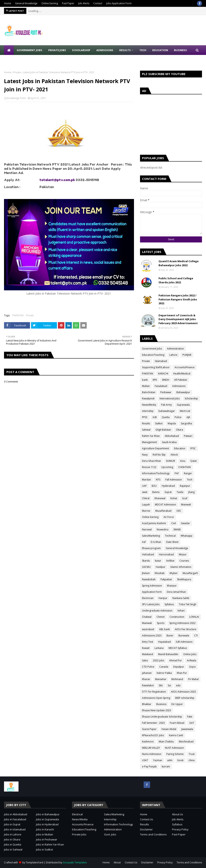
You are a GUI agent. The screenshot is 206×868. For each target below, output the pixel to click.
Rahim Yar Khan (151, 436)
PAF (177, 473)
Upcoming (167, 467)
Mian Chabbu (166, 742)
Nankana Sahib (181, 598)
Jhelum (146, 573)
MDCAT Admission (165, 505)
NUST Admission (174, 748)
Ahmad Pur (176, 660)
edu (178, 685)
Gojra (192, 667)
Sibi (161, 685)
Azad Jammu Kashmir (154, 523)
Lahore (173, 355)
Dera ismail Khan (176, 592)
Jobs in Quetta (13, 844)
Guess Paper (149, 729)
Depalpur (179, 667)
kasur (158, 561)
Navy (145, 455)
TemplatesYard (35, 862)
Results (146, 423)
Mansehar (161, 679)
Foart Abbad (177, 723)
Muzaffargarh (190, 573)
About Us (178, 814)
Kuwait (146, 648)
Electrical (77, 814)
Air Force (169, 517)
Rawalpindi (148, 398)
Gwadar (185, 523)
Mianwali (186, 505)
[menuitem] (9, 50)
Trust (192, 754)
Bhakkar (147, 704)
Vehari (181, 611)
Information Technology (118, 824)
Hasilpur (161, 567)
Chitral (146, 498)
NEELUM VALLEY (151, 748)
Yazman (158, 760)
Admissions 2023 (152, 636)
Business (161, 704)
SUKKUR (170, 461)
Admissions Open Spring (156, 698)
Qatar (194, 461)
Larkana (159, 648)
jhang (191, 492)
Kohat (174, 498)
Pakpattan (166, 579)
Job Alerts (84, 3)
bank (145, 380)
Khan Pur (182, 673)
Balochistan (149, 392)
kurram (166, 766)
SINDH (166, 380)
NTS (158, 480)
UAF (144, 486)
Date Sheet (172, 542)
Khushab (160, 573)
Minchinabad (186, 742)
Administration (175, 349)
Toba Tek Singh (187, 604)
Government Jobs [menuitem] (29, 50)
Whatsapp (186, 536)
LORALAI (194, 617)
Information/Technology (156, 473)
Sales (145, 660)
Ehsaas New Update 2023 (157, 710)
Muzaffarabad (163, 511)
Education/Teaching (153, 355)
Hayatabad (164, 642)
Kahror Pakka (164, 673)
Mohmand (177, 679)
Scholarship (191, 398)
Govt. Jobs (110, 834)
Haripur (163, 598)
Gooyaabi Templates (75, 862)
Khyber (174, 573)
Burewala (184, 636)
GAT (192, 723)
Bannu (156, 492)
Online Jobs (190, 654)
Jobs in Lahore (13, 834)
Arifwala (192, 660)
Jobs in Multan (45, 834)
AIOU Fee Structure (186, 629)
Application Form (152, 592)
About (117, 862)
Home (8, 3)
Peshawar (166, 392)
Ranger (188, 473)
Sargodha (186, 423)
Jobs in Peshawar (47, 839)
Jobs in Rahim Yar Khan (50, 844)
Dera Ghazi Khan (151, 461)
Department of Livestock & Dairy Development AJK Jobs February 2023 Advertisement (178, 319)
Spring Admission (152, 586)
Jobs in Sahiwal (13, 849)
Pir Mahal (193, 679)
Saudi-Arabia (169, 442)
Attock (174, 455)
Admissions (179, 386)
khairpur (172, 586)
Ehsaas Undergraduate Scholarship (162, 717)
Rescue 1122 (149, 467)
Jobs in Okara (12, 839)
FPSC (193, 448)
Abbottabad (172, 436)
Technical (170, 536)
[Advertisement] (171, 124)
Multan (146, 386)
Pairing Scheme (175, 754)
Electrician (148, 598)
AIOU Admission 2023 (183, 692)
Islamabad (161, 361)
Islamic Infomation (181, 567)
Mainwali (147, 623)
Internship (110, 819)
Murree (146, 511)
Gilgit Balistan (163, 430)
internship (148, 411)
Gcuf (185, 498)
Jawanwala (187, 729)
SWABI (177, 529)
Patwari (188, 436)
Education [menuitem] (160, 50)
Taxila (180, 492)
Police (178, 417)
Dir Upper (177, 704)
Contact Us (147, 819)
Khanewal (160, 498)
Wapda (172, 423)
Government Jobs (152, 349)
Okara (180, 430)
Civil (174, 523)
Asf (144, 542)
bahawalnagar (167, 411)
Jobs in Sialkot (44, 849)
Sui (169, 685)
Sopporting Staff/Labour (156, 367)
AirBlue (170, 561)
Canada (164, 667)
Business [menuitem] (180, 50)
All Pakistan (181, 380)
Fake (190, 717)
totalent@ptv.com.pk (57, 180)
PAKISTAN (18, 315)
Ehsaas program (151, 548)
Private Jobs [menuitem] (57, 50)
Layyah (146, 505)
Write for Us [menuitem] (16, 60)
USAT (145, 760)
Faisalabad (161, 386)
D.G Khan (156, 542)
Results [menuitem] (125, 50)
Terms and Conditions (153, 834)
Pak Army (166, 405)
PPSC (145, 417)
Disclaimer (146, 829)
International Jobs (170, 398)
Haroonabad (166, 554)
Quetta (166, 417)
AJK (188, 417)
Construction (177, 617)
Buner (170, 636)
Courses (184, 561)
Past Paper (68, 3)
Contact (98, 3)
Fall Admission (174, 480)
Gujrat (168, 492)
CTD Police (148, 667)
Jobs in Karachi (45, 829)
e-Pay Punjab (149, 766)
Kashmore (148, 742)
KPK (155, 380)
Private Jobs (79, 834)
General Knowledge (26, 3)
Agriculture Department (156, 448)
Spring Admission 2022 (182, 623)
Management (149, 442)
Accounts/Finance (185, 367)
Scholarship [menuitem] (81, 50)
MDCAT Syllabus (178, 648)
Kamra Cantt (176, 735)
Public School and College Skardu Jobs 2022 (176, 280)
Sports (161, 623)
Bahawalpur (183, 392)
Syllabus (169, 604)
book (180, 760)
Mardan (146, 480)
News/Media (149, 405)
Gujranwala (183, 405)
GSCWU (146, 567)
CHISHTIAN (184, 467)
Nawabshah (149, 579)
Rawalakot (148, 685)
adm (170, 760)
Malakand (148, 654)
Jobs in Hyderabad (47, 824)
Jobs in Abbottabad (16, 814)
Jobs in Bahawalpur (48, 814)
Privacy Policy (180, 829)
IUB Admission (184, 642)
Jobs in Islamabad (15, 829)
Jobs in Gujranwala (47, 819)
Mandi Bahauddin (168, 654)
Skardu (146, 561)
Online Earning (50, 3)
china (192, 760)
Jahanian (147, 673)
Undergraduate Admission (157, 611)
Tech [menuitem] (143, 50)
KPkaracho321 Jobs (153, 735)
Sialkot (159, 423)
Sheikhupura (184, 579)
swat (145, 492)
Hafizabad (148, 554)
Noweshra (163, 529)
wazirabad (148, 629)
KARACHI (163, 374)
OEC (179, 511)
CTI (196, 636)
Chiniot (161, 617)
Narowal (147, 529)
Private (17, 72)
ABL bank (164, 629)
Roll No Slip (159, 455)
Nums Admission (152, 754)
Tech (190, 480)
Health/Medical (182, 374)
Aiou (183, 461)
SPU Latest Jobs (151, 604)
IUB (155, 417)
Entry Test (148, 642)
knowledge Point (16, 98)
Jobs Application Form (119, 3)
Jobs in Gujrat (12, 824)
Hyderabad (168, 486)
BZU (154, 486)
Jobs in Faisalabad (15, 819)
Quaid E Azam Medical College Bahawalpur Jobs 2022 (179, 263)
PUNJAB (187, 355)
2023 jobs (159, 660)
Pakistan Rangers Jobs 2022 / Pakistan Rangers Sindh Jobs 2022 (178, 299)
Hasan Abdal (169, 729)
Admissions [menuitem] (105, 50)
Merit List (185, 411)
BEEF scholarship (185, 698)
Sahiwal (146, 430)
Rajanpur (185, 486)
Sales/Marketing (151, 536)
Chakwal (147, 617)
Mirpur (183, 554)
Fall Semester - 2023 (153, 723)
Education (180, 448)
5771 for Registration (154, 692)
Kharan (146, 679)
